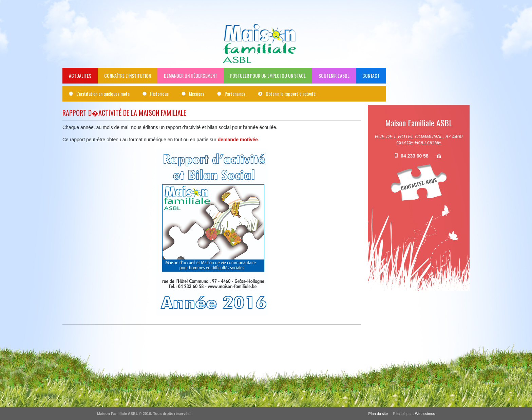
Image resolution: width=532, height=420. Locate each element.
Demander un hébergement (191, 76)
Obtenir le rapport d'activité (291, 94)
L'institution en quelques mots (103, 94)
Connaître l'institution (128, 76)
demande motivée (238, 140)
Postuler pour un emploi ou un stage (268, 76)
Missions (197, 94)
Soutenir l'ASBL (334, 76)
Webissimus (425, 414)
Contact (371, 76)
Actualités (80, 76)
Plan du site (378, 414)
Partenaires (235, 94)
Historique (159, 94)
